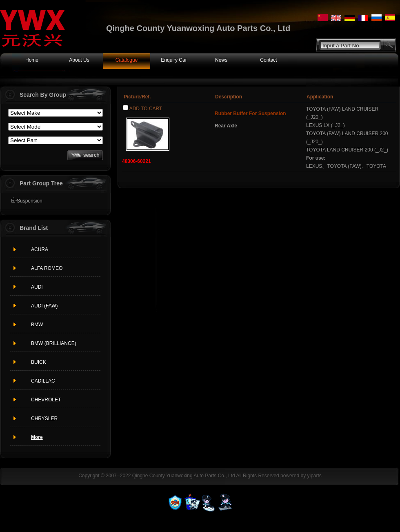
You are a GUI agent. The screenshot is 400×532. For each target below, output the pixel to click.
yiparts (314, 476)
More (37, 437)
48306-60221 (137, 161)
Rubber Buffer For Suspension (250, 114)
